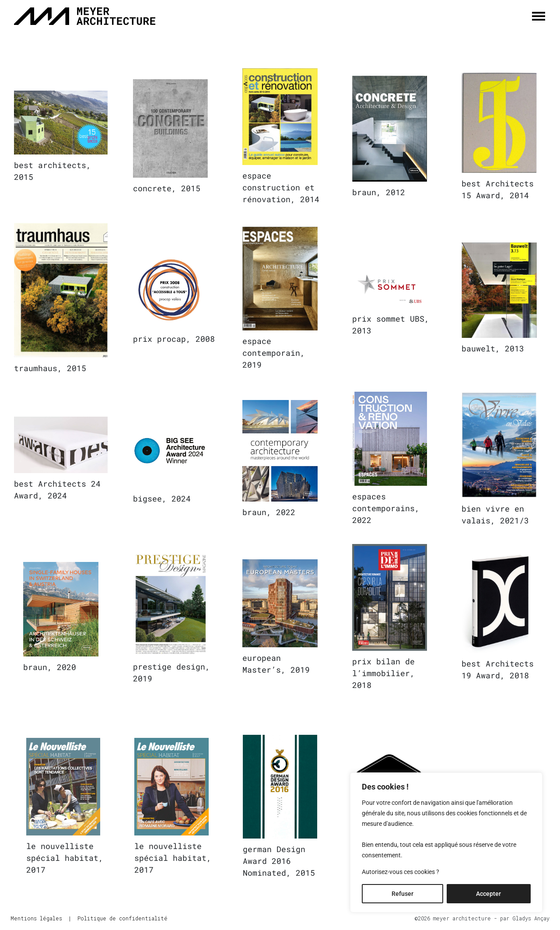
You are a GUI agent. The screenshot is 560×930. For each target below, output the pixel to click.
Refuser (402, 894)
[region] (446, 842)
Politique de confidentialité (122, 918)
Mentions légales (36, 918)
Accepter (488, 894)
